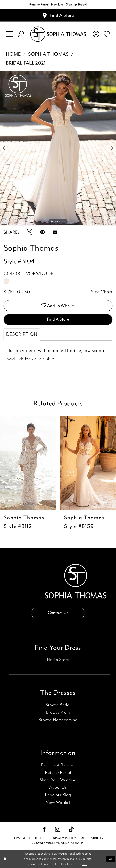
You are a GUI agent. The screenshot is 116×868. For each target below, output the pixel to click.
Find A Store (58, 319)
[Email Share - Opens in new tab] (55, 233)
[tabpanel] (58, 148)
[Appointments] (58, 15)
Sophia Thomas (48, 54)
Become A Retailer (58, 765)
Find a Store (58, 660)
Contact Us (58, 613)
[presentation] (28, 463)
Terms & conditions (29, 838)
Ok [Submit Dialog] (111, 859)
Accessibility (93, 838)
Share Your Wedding (58, 780)
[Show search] (21, 34)
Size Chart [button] (102, 292)
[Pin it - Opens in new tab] (42, 233)
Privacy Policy (64, 838)
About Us (58, 788)
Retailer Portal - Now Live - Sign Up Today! (58, 5)
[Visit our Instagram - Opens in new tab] (58, 830)
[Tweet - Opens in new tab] (29, 233)
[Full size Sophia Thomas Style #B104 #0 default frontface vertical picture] (58, 148)
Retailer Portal (58, 773)
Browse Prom (58, 712)
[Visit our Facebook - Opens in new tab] (44, 830)
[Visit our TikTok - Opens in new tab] (71, 830)
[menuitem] (10, 34)
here (84, 864)
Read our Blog (58, 795)
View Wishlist (58, 802)
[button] (10, 34)
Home (13, 54)
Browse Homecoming (58, 720)
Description (22, 334)
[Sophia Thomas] (58, 34)
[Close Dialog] (5, 859)
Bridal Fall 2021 (26, 63)
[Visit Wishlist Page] (107, 34)
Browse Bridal (58, 705)
